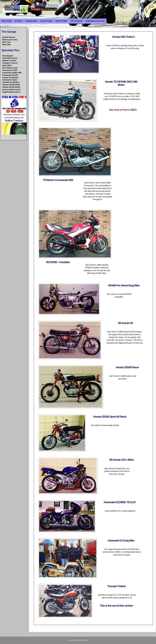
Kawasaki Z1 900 (10, 70)
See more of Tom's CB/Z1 (123, 110)
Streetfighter (8, 56)
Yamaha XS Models (11, 82)
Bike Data (7, 45)
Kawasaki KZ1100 (10, 75)
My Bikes (19, 21)
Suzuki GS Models (10, 78)
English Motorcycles (11, 92)
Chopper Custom (10, 63)
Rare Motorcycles (10, 68)
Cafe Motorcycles (10, 58)
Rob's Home (7, 21)
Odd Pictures (61, 21)
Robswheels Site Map (95, 21)
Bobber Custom (9, 61)
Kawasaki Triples (10, 80)
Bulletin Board (9, 37)
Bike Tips (6, 42)
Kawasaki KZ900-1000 (12, 73)
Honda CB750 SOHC (11, 85)
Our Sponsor (76, 21)
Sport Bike (7, 65)
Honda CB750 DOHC (11, 87)
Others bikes (31, 21)
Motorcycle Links (10, 40)
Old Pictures (46, 21)
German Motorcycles (12, 90)
